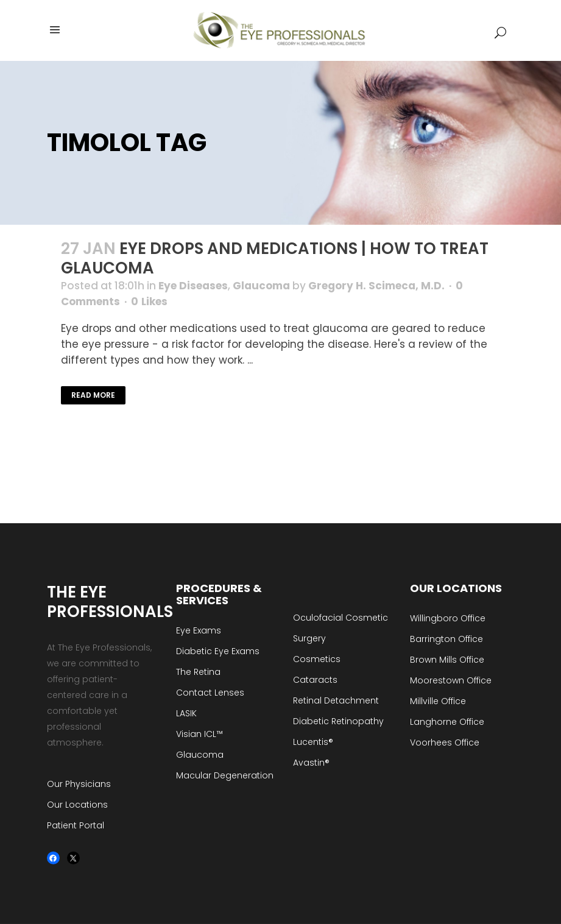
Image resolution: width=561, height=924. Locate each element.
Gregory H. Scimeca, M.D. (376, 286)
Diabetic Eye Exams (218, 651)
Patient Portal (76, 825)
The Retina (198, 672)
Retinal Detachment (336, 700)
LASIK (186, 713)
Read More (93, 395)
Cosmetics (317, 659)
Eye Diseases (193, 286)
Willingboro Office (448, 618)
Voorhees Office (445, 742)
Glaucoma (261, 286)
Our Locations (77, 805)
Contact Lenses (210, 693)
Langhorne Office (447, 722)
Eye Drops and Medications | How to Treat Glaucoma (275, 258)
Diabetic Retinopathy (338, 721)
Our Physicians (79, 784)
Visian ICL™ (199, 734)
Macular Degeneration (225, 775)
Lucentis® (313, 742)
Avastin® (311, 763)
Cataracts (315, 680)
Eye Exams (199, 630)
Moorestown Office (451, 680)
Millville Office (438, 701)
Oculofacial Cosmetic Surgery (340, 628)
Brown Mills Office (447, 660)
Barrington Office (446, 639)
